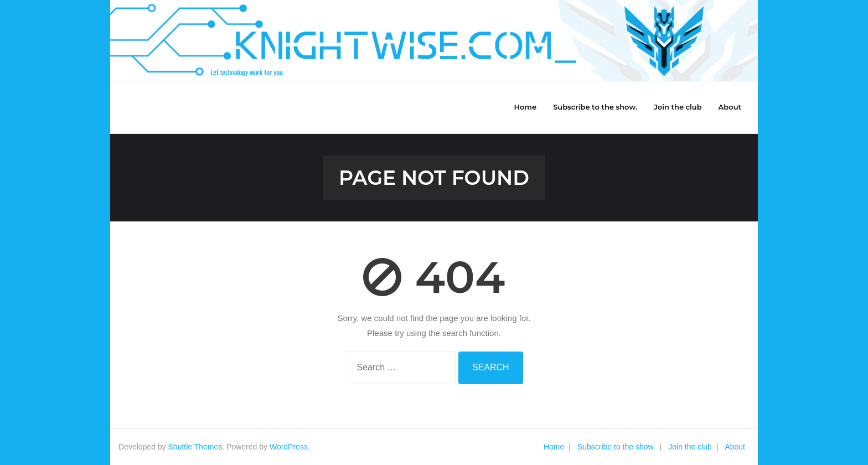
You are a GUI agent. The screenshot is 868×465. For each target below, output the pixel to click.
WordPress (289, 447)
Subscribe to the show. (616, 447)
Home (554, 447)
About (735, 447)
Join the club (690, 447)
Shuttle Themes (195, 447)
